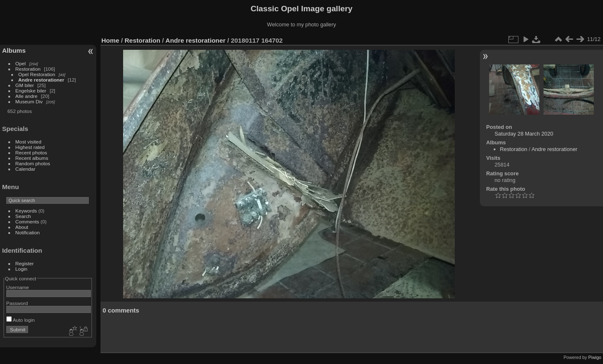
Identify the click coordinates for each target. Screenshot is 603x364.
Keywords (26, 211)
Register (25, 263)
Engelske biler (31, 91)
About (22, 227)
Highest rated (30, 147)
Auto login (21, 320)
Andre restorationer (41, 80)
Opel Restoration (37, 74)
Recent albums (32, 158)
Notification (28, 232)
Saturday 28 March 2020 (524, 134)
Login (22, 269)
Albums (14, 50)
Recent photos (31, 153)
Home (110, 40)
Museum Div (29, 101)
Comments (27, 222)
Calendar (26, 169)
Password (17, 303)
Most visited (28, 142)
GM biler (25, 85)
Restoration (28, 69)
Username (18, 287)
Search (23, 216)
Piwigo (595, 357)
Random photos (33, 163)
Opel (21, 63)
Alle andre (27, 96)
